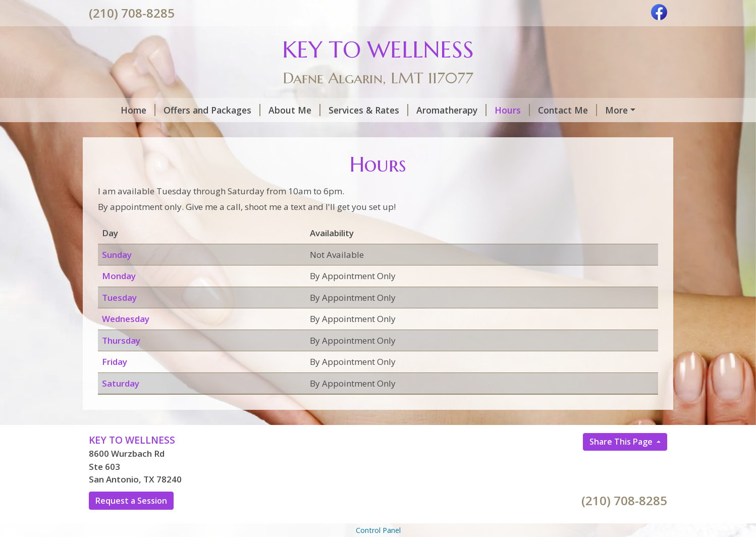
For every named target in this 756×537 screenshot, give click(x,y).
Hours (489, 110)
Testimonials (220, 131)
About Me (271, 110)
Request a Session (131, 522)
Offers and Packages (188, 110)
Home (114, 110)
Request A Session (141, 131)
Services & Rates (345, 110)
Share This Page (622, 463)
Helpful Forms (617, 110)
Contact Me (544, 110)
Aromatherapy (428, 110)
